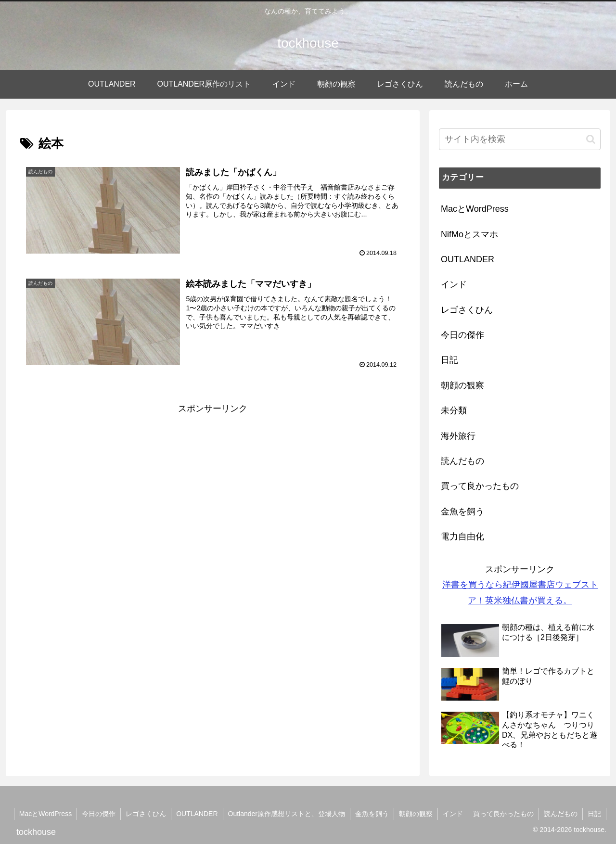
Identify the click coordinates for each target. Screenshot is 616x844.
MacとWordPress (45, 814)
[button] (591, 139)
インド (453, 814)
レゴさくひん (146, 814)
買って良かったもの (503, 814)
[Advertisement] (213, 484)
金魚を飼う (372, 814)
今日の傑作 (99, 814)
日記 (594, 814)
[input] (520, 139)
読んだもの (561, 814)
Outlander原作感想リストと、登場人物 (287, 814)
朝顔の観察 (416, 814)
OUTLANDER (197, 814)
